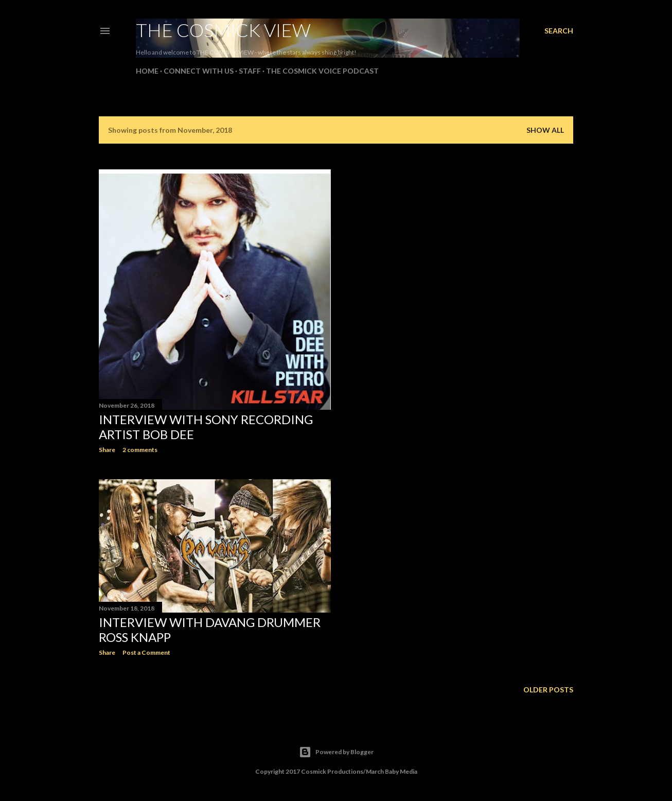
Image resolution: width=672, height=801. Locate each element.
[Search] (559, 31)
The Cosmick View (223, 30)
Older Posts (548, 690)
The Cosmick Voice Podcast (322, 71)
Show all (545, 130)
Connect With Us (199, 71)
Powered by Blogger (336, 752)
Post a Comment (146, 652)
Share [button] (107, 450)
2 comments (140, 450)
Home (147, 71)
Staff (250, 71)
